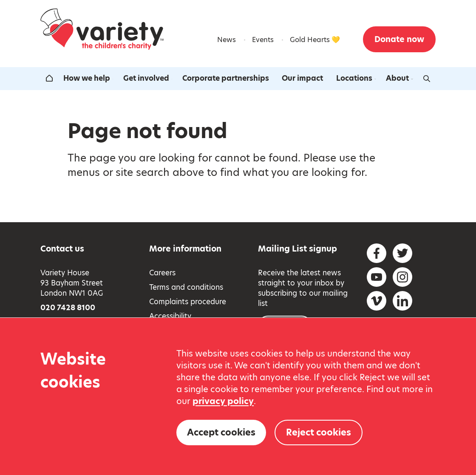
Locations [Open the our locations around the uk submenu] (357, 78)
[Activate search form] (427, 79)
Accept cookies (221, 432)
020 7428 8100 (68, 308)
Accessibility (170, 316)
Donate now (399, 39)
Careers (162, 273)
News (227, 40)
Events (263, 40)
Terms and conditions (186, 287)
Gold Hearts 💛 (315, 40)
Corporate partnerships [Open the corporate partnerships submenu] (226, 78)
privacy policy (223, 401)
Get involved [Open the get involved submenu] (149, 78)
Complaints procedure (188, 302)
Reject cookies (319, 432)
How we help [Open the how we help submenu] (89, 78)
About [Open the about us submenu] (400, 78)
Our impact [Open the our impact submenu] (305, 78)
